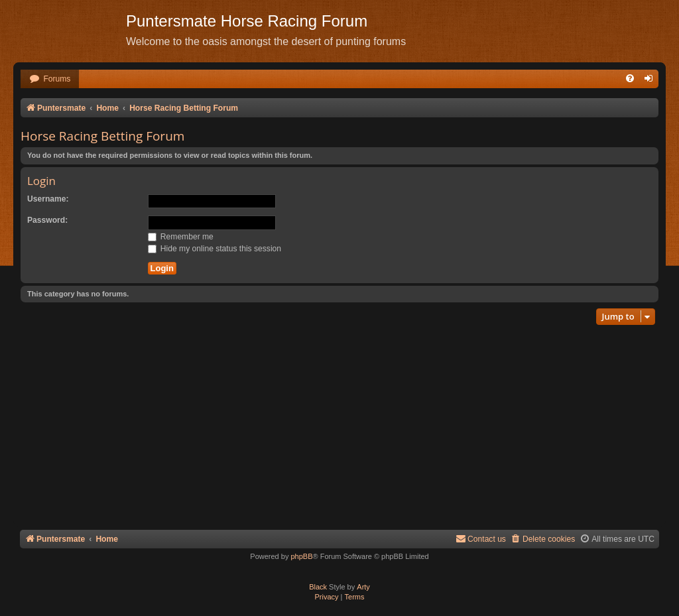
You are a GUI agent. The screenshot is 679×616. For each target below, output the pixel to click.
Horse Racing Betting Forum (102, 136)
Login (41, 181)
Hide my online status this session (215, 249)
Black (318, 587)
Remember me (181, 237)
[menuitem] (50, 79)
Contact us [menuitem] (481, 539)
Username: (48, 199)
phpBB (301, 556)
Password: (47, 220)
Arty (363, 587)
